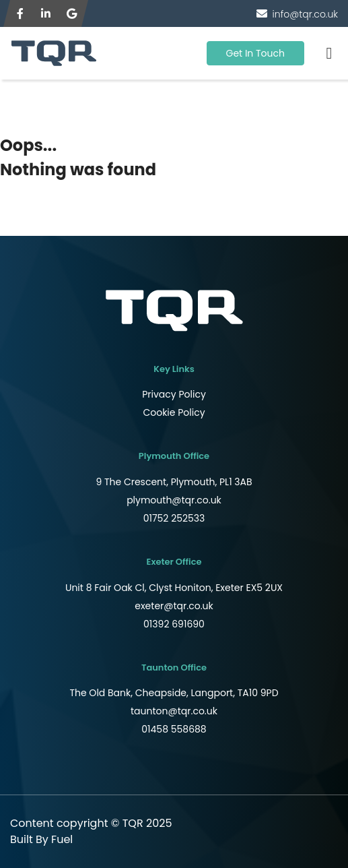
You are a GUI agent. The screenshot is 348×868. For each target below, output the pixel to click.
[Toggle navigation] (329, 53)
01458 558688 (174, 729)
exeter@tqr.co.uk (174, 606)
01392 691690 (174, 624)
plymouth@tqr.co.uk (174, 500)
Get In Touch (256, 53)
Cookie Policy (174, 412)
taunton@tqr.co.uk (174, 711)
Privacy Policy (174, 394)
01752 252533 (174, 518)
